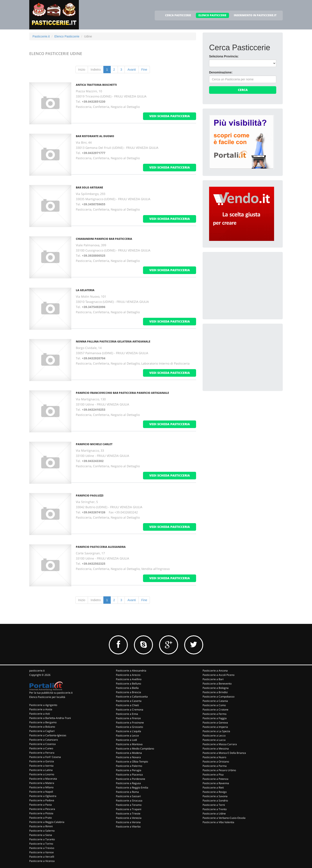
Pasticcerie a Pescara (42, 809)
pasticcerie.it (37, 671)
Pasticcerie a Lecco (214, 736)
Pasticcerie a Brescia (128, 692)
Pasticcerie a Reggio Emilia (132, 788)
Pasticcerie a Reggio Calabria (47, 822)
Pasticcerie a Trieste (128, 814)
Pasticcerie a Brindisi (215, 692)
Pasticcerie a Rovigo (215, 792)
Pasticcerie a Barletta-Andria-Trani (50, 718)
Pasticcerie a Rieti (213, 788)
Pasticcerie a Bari (213, 679)
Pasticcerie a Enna (127, 714)
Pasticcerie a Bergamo (43, 722)
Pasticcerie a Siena (41, 835)
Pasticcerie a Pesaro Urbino (219, 770)
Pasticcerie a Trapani (129, 809)
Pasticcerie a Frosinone (130, 723)
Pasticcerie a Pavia (41, 805)
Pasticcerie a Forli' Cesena (45, 757)
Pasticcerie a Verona (128, 822)
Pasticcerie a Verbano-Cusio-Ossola (224, 818)
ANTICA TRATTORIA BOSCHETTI (96, 85)
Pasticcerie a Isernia (41, 766)
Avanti (132, 70)
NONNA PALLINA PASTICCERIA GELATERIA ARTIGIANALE (113, 342)
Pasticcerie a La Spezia (216, 731)
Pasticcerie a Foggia (215, 718)
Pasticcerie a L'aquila (128, 731)
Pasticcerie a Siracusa (129, 801)
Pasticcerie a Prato (41, 818)
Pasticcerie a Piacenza (129, 775)
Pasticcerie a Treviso (42, 848)
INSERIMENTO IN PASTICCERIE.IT (255, 15)
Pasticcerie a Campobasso (219, 697)
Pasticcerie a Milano (41, 787)
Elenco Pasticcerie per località (47, 697)
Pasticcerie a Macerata (43, 779)
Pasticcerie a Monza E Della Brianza (224, 753)
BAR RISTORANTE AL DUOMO (95, 136)
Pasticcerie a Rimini (41, 826)
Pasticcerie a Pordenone (131, 779)
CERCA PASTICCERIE (178, 15)
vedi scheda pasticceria (170, 116)
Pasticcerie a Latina (41, 770)
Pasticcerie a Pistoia (41, 813)
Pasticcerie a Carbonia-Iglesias (48, 735)
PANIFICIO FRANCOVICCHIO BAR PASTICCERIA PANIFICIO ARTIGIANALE (122, 393)
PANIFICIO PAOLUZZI (90, 496)
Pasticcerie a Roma (127, 792)
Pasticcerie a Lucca (214, 740)
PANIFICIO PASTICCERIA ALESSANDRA (101, 547)
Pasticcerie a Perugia (129, 770)
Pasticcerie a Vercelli (42, 857)
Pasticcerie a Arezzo (128, 675)
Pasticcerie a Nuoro (214, 757)
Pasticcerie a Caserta (129, 701)
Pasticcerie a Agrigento (43, 705)
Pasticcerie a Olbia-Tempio (132, 762)
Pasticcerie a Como (214, 705)
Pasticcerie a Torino (41, 844)
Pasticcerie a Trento (215, 809)
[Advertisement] (242, 286)
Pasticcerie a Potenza (215, 779)
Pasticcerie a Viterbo (128, 827)
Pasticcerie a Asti (40, 714)
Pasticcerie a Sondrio (215, 801)
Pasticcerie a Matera (42, 783)
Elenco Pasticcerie (67, 36)
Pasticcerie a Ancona (215, 671)
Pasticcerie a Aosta (41, 709)
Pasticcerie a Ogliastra (43, 796)
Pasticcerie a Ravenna (216, 783)
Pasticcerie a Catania (215, 701)
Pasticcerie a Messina (216, 749)
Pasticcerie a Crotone (215, 710)
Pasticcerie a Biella (127, 688)
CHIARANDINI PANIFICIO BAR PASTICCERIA (104, 239)
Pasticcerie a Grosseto (129, 727)
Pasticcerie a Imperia (215, 727)
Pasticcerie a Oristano (216, 762)
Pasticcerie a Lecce (127, 736)
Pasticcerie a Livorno (42, 774)
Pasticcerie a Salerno (42, 831)
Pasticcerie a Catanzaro (44, 740)
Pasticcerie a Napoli (41, 792)
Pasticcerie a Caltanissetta (132, 697)
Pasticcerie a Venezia (129, 818)
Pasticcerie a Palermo (129, 766)
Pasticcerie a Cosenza (42, 744)
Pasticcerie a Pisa (213, 775)
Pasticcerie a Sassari (128, 796)
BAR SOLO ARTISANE (89, 187)
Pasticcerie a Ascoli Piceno (219, 675)
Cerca (243, 90)
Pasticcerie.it (41, 36)
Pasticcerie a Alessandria (131, 671)
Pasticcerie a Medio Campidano (135, 749)
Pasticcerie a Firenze (128, 718)
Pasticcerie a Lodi (126, 740)
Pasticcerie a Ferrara (42, 753)
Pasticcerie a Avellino (129, 679)
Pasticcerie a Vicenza (42, 861)
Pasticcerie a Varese (41, 852)
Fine (144, 70)
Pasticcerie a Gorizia (42, 761)
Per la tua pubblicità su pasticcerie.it (51, 693)
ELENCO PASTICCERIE (212, 15)
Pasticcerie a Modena (129, 753)
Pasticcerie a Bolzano (42, 727)
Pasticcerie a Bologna (216, 688)
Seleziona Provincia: (224, 56)
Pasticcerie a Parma (215, 766)
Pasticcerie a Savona (215, 796)
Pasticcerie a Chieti (127, 705)
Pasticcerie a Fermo (214, 714)
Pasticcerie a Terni (214, 805)
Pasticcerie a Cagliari (42, 731)
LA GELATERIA (85, 290)
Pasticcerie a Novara (128, 757)
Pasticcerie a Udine (214, 814)
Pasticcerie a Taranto (42, 839)
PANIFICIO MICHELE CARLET (94, 444)
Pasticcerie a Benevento (217, 684)
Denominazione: (221, 72)
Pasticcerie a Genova (215, 723)
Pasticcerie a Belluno (128, 684)
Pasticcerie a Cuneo (41, 748)
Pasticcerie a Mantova (129, 744)
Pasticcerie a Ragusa (128, 783)
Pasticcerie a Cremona (130, 710)
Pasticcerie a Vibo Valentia (218, 822)
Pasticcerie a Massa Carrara (220, 744)
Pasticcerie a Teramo (129, 805)
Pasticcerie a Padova (42, 800)
